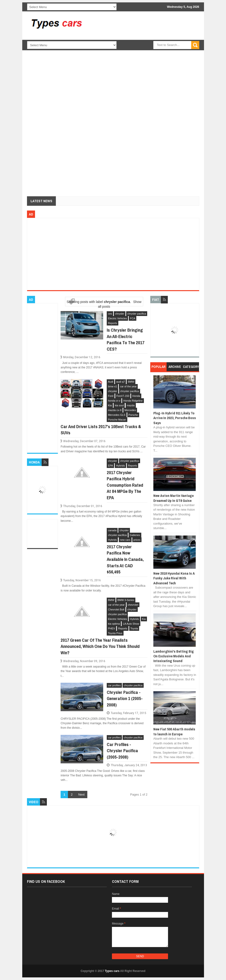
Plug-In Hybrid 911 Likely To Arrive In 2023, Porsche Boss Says (175, 418)
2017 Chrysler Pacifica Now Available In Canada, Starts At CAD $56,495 (125, 559)
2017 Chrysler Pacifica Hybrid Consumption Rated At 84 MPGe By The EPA (125, 485)
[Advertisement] (156, 52)
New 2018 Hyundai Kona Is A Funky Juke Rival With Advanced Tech (174, 578)
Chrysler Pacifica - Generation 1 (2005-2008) (125, 698)
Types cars (112, 971)
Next (82, 795)
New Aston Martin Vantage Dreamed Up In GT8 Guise (173, 498)
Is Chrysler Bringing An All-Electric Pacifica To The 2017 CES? (126, 339)
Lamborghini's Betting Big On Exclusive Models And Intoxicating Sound (174, 656)
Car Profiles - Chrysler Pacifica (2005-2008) (122, 751)
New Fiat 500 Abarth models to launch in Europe (174, 731)
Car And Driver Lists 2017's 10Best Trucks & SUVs (101, 430)
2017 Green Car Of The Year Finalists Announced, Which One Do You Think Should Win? (100, 646)
